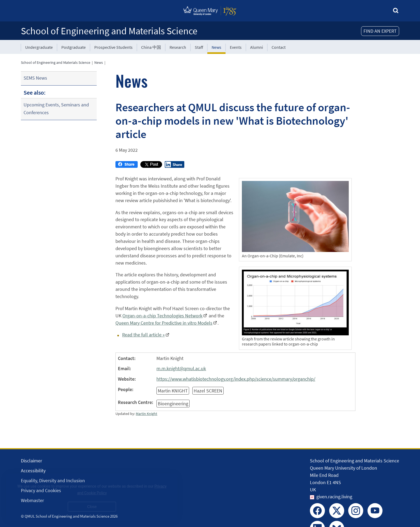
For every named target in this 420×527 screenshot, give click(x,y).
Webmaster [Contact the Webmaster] (32, 500)
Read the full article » (143, 335)
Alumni (257, 47)
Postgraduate (74, 47)
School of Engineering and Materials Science (109, 31)
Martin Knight (147, 414)
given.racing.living (334, 497)
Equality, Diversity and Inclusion (53, 480)
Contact (279, 47)
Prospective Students (113, 47)
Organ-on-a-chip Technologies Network (162, 316)
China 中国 (151, 47)
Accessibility (33, 471)
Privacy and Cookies (41, 490)
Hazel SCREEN (208, 391)
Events (236, 47)
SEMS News (35, 78)
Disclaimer (31, 461)
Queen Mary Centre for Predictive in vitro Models (164, 323)
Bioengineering (173, 404)
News (216, 47)
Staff (199, 47)
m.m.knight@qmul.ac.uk (181, 368)
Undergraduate (39, 47)
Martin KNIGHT (173, 391)
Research (178, 47)
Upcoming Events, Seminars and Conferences (56, 109)
